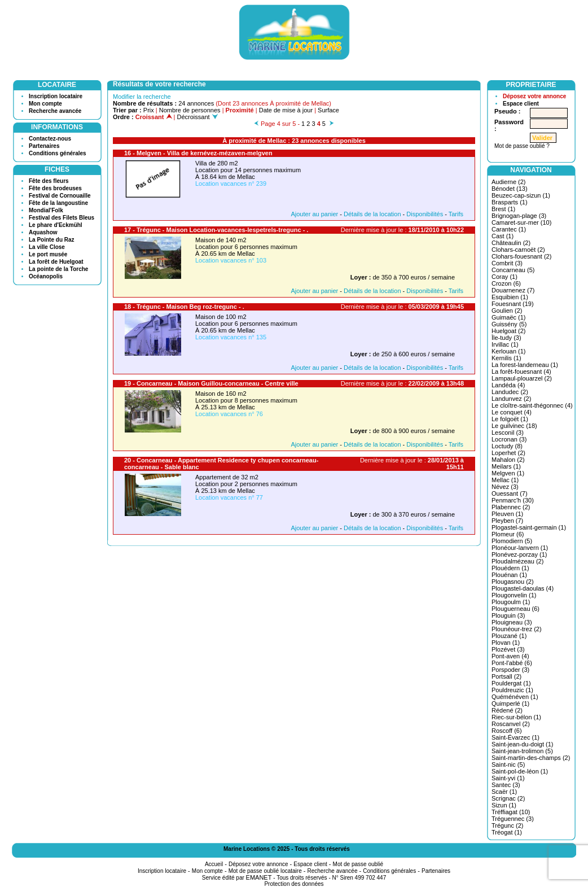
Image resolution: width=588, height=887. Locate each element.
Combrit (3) (507, 263)
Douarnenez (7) (513, 290)
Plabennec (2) (511, 507)
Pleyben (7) (507, 521)
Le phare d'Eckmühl (56, 225)
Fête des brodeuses (55, 188)
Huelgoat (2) (509, 331)
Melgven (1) (508, 473)
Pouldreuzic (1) (512, 690)
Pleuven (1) (507, 514)
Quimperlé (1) (510, 704)
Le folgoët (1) (510, 419)
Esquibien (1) (510, 297)
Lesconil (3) (508, 432)
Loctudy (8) (507, 446)
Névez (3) (505, 487)
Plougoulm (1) (511, 602)
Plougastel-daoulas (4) (523, 588)
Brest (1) (503, 209)
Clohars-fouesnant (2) (521, 256)
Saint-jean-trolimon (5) (522, 751)
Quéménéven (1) (515, 697)
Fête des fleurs (49, 181)
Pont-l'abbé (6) (512, 663)
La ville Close (47, 247)
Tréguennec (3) (513, 819)
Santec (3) (506, 785)
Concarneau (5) (513, 270)
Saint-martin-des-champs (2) (531, 758)
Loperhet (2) (508, 453)
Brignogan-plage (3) (519, 216)
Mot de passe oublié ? (522, 146)
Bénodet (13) (510, 189)
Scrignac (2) (508, 798)
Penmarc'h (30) (513, 500)
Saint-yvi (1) (508, 778)
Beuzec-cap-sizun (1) (521, 195)
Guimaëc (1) (509, 317)
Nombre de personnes (190, 110)
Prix (149, 110)
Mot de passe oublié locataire (265, 871)
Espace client (521, 104)
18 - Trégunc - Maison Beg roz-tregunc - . (184, 307)
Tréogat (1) (507, 832)
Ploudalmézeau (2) (517, 561)
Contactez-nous (50, 139)
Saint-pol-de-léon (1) (520, 771)
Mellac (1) (505, 480)
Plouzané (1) (509, 636)
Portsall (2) (506, 676)
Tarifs (456, 214)
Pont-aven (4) (510, 656)
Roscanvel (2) (511, 724)
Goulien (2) (507, 311)
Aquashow (43, 232)
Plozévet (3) (508, 649)
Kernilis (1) (506, 358)
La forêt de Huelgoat (56, 262)
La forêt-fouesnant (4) (521, 372)
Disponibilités (425, 214)
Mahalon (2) (508, 460)
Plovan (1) (506, 643)
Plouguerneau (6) (515, 609)
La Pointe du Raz (52, 240)
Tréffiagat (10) (511, 812)
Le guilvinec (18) (514, 426)
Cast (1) (503, 236)
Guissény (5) (509, 324)
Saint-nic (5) (508, 764)
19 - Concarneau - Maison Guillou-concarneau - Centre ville (211, 383)
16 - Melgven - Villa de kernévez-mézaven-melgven (198, 153)
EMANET (259, 877)
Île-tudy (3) (506, 338)
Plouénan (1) (509, 575)
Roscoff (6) (507, 731)
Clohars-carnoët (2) (518, 250)
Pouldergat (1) (511, 683)
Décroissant (198, 117)
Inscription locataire (56, 96)
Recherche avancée (55, 111)
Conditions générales (58, 153)
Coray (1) (504, 277)
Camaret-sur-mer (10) (521, 222)
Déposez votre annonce (534, 96)
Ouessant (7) (510, 493)
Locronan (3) (509, 439)
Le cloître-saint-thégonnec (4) (532, 405)
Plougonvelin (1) (514, 595)
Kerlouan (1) (509, 351)
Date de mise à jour (286, 110)
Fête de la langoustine (58, 203)
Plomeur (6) (508, 534)
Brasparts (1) (510, 202)
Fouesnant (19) (513, 304)
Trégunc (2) (507, 825)
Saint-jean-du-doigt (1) (522, 744)
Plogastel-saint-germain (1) (529, 527)
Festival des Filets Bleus (62, 218)
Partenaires (44, 146)
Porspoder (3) (510, 670)
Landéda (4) (508, 385)
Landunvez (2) (511, 399)
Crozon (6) (506, 283)
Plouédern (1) (510, 568)
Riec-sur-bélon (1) (516, 717)
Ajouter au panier (314, 214)
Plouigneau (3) (512, 622)
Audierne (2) (509, 182)
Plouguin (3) (508, 615)
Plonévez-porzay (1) (519, 554)
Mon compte (45, 104)
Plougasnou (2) (513, 582)
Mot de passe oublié (358, 864)
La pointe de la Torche (58, 269)
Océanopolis (46, 276)
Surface (328, 110)
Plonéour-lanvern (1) (520, 548)
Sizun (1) (504, 805)
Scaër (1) (504, 792)
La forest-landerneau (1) (525, 365)
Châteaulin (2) (511, 243)
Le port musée (48, 254)
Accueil (214, 864)
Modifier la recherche (142, 97)
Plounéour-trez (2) (517, 629)
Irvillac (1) (505, 344)
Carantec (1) (509, 229)
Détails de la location (372, 214)
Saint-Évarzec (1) (515, 737)
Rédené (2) (507, 710)
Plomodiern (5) (512, 541)
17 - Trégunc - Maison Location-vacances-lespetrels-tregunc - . (216, 230)
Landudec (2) (510, 392)
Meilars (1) (506, 466)
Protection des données (294, 884)
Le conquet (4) (512, 412)
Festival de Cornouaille (60, 196)
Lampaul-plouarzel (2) (522, 378)
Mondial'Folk (46, 210)
